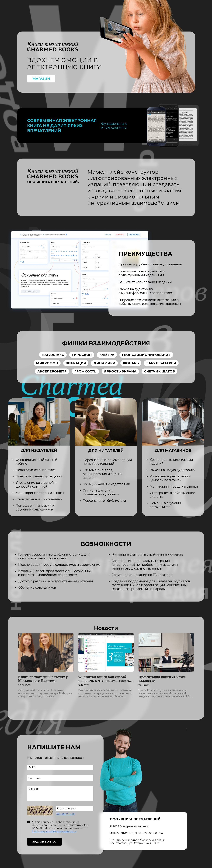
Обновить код (65, 815)
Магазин (41, 79)
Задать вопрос (44, 842)
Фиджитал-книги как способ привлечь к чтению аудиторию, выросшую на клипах (104, 680)
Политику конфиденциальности (54, 832)
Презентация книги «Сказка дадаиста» (162, 680)
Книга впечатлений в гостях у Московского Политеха (43, 680)
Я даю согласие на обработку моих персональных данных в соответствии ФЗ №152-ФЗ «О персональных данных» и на (60, 827)
